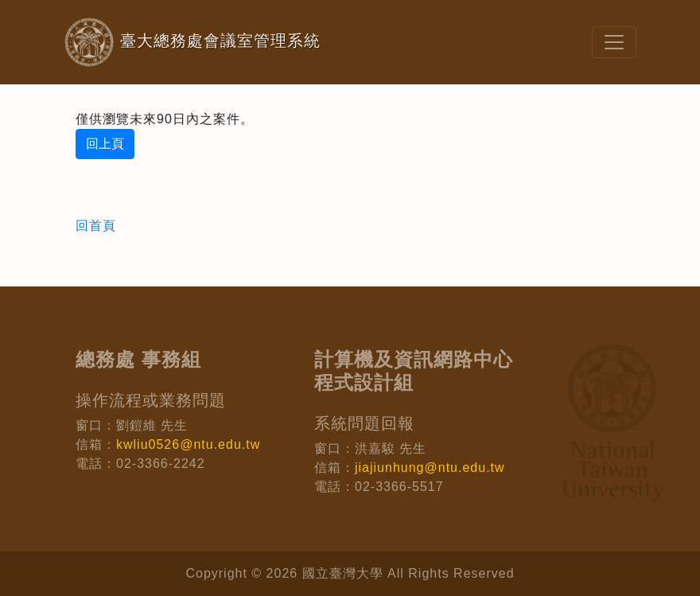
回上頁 (105, 144)
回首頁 (96, 226)
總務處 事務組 (138, 359)
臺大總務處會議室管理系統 (167, 42)
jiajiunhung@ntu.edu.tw (430, 467)
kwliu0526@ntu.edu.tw (188, 444)
